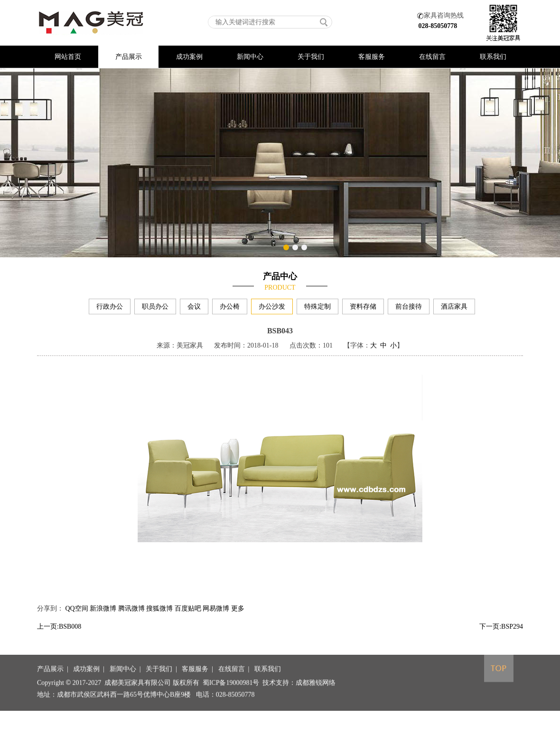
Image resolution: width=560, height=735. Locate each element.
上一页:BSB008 (59, 636)
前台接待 (409, 308)
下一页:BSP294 (501, 636)
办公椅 (230, 308)
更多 (238, 618)
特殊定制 (317, 308)
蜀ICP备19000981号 (231, 701)
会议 (194, 308)
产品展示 (129, 57)
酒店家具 (454, 308)
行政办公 (110, 308)
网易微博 (216, 618)
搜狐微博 (159, 618)
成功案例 (189, 57)
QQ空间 (77, 618)
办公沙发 (272, 308)
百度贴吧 (188, 618)
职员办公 (155, 308)
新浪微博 (103, 618)
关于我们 (311, 57)
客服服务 (372, 57)
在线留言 (432, 57)
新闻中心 (250, 57)
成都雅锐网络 (316, 701)
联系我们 (493, 57)
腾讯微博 (131, 618)
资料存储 (363, 308)
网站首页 (68, 57)
